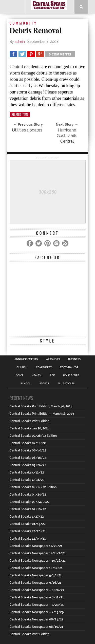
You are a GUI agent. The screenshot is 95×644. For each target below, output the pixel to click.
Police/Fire (71, 375)
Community (44, 367)
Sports (44, 384)
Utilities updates (27, 130)
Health (37, 375)
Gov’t (20, 375)
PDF (52, 375)
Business (74, 359)
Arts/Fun (53, 359)
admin (20, 42)
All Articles (66, 384)
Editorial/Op (69, 367)
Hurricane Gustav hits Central (67, 136)
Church (22, 367)
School (26, 384)
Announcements (26, 359)
